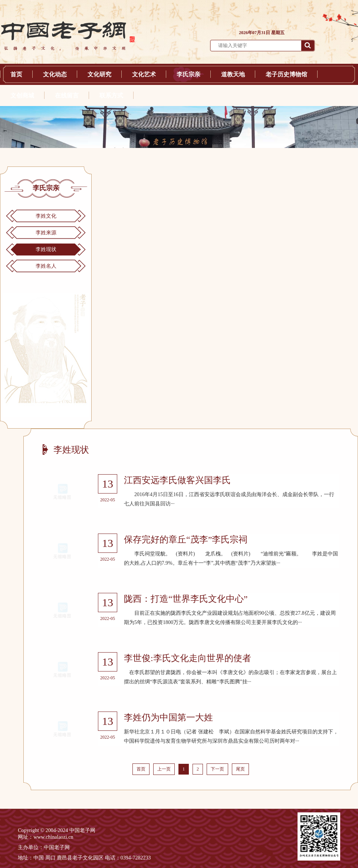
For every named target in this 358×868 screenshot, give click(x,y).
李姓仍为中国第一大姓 (168, 717)
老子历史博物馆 (286, 74)
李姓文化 (46, 216)
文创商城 (22, 95)
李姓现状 (46, 249)
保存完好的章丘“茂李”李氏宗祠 (186, 539)
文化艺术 (144, 74)
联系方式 (111, 95)
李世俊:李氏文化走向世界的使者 (188, 658)
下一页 (217, 769)
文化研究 (99, 74)
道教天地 (233, 74)
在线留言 (67, 95)
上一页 (164, 769)
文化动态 (55, 74)
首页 (16, 74)
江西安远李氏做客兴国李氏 (177, 480)
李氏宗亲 (188, 74)
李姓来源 (46, 233)
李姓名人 (46, 266)
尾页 (240, 769)
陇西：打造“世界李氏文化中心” (186, 599)
